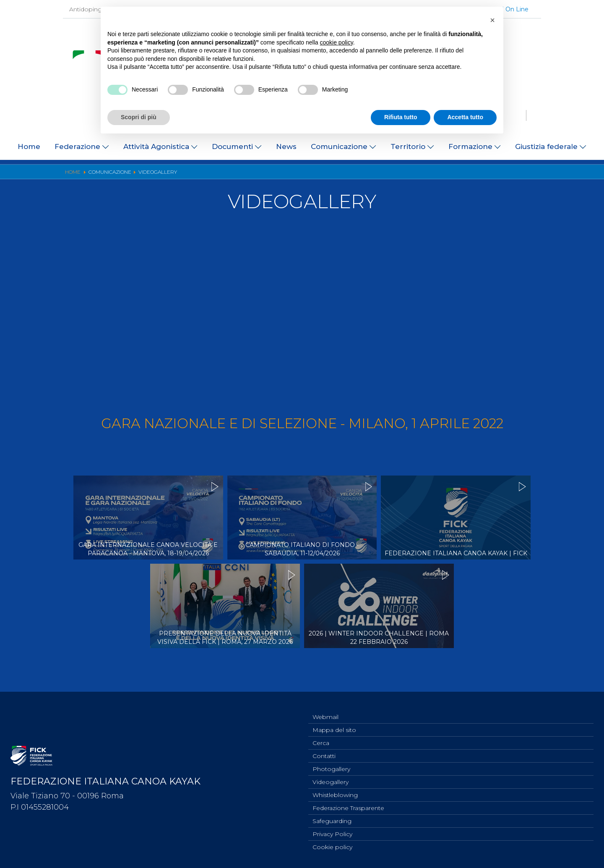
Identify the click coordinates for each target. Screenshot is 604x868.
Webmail (325, 708)
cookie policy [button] (337, 42)
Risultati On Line (377, 174)
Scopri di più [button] (139, 117)
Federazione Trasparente (348, 805)
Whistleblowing (335, 791)
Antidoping (86, 9)
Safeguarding (332, 819)
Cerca (321, 736)
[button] (492, 20)
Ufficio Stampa (224, 174)
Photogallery (276, 174)
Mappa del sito (334, 722)
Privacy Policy (332, 833)
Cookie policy (332, 847)
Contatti (324, 750)
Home (29, 146)
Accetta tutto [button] (465, 117)
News (286, 146)
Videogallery (324, 174)
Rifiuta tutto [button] (401, 117)
